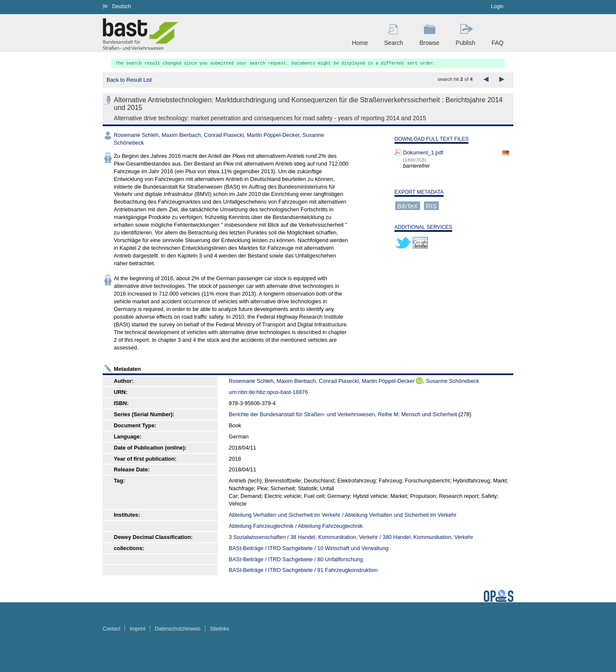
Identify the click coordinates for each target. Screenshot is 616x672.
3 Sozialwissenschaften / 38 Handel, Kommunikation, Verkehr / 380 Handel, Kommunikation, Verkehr (351, 537)
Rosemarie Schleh (136, 135)
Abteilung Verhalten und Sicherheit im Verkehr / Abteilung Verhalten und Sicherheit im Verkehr (343, 515)
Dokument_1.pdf (423, 152)
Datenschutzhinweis (178, 629)
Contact (111, 629)
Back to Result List (129, 80)
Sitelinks (220, 629)
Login (497, 6)
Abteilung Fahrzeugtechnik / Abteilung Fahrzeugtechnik (296, 526)
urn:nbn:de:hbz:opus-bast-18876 (268, 392)
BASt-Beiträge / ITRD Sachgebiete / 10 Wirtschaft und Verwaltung (309, 548)
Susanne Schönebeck (453, 381)
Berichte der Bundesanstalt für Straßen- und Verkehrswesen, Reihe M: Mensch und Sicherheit (343, 414)
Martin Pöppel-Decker (273, 135)
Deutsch (121, 6)
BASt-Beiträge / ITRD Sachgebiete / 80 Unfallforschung (296, 559)
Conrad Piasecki (224, 135)
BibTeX (408, 206)
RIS (431, 206)
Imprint (138, 629)
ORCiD (419, 381)
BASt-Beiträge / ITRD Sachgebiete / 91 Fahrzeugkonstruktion (303, 570)
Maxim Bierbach (181, 135)
